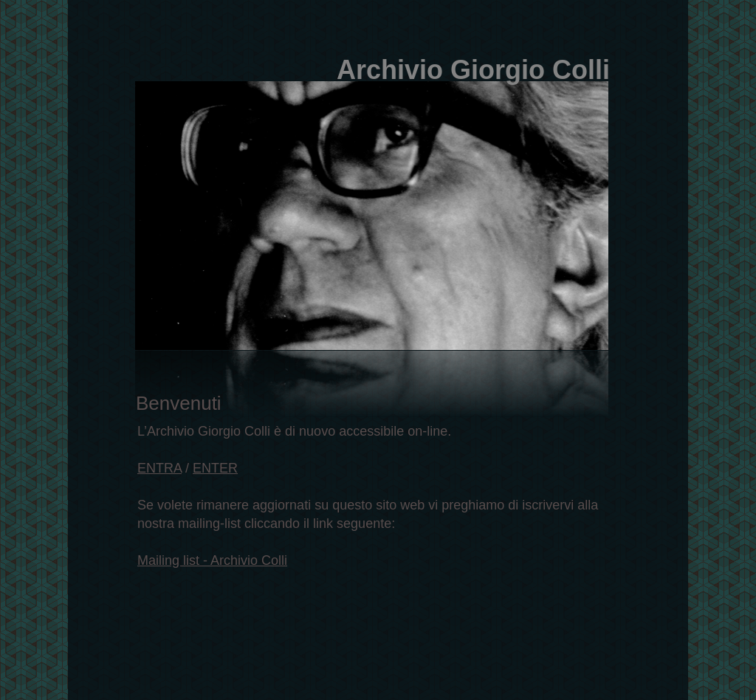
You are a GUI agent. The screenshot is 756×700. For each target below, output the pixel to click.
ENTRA (159, 468)
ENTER (215, 468)
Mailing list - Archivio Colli (212, 560)
